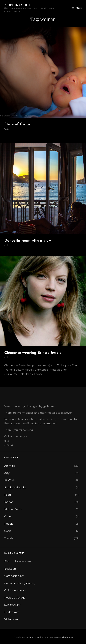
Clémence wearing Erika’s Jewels (33, 353)
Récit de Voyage (15, 598)
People (9, 524)
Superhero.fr (12, 605)
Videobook (11, 619)
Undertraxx (12, 612)
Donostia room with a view (28, 241)
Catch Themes (66, 637)
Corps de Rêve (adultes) (20, 583)
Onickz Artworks (15, 590)
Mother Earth (13, 509)
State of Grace (17, 124)
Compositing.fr (14, 576)
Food (8, 495)
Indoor (9, 502)
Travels (9, 538)
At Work (10, 480)
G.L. (7, 129)
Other (8, 517)
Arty (7, 473)
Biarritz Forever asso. (18, 561)
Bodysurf (10, 569)
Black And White (15, 488)
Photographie (18, 5)
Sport (8, 531)
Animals (10, 466)
